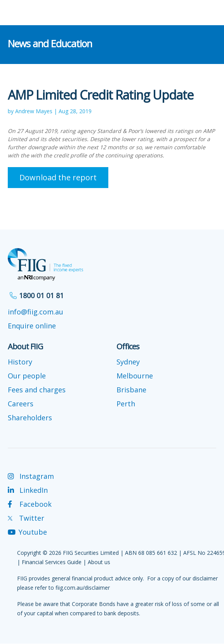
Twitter (26, 518)
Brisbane (131, 390)
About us (99, 562)
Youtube (27, 532)
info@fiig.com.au (36, 312)
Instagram (31, 476)
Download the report (58, 177)
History (20, 362)
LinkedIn (28, 490)
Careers (21, 404)
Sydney (128, 362)
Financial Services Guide (52, 562)
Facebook (30, 504)
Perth (126, 404)
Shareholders (30, 418)
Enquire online (32, 326)
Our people (27, 376)
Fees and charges (37, 390)
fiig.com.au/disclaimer (83, 588)
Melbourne (135, 376)
